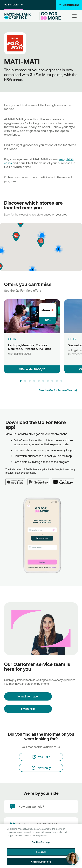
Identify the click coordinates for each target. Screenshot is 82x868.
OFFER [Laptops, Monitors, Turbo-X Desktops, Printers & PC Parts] (12, 339)
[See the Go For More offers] (58, 390)
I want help (28, 709)
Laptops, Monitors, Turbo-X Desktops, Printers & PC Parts (30, 347)
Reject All (41, 855)
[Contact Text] (41, 824)
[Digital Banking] (69, 5)
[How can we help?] (41, 806)
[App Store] (16, 480)
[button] (16, 237)
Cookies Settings (41, 845)
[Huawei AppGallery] (64, 480)
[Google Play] (40, 480)
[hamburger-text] (74, 16)
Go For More (14, 5)
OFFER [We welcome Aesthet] (72, 339)
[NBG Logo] (21, 16)
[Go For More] (50, 16)
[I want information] (28, 696)
